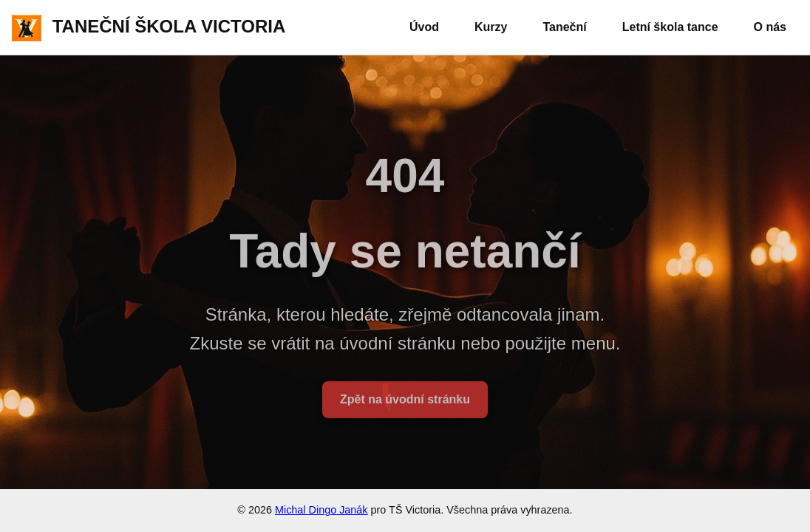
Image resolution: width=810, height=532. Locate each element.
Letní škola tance (670, 27)
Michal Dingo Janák (321, 510)
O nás (770, 27)
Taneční (564, 27)
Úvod (424, 27)
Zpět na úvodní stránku (405, 404)
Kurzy (491, 27)
